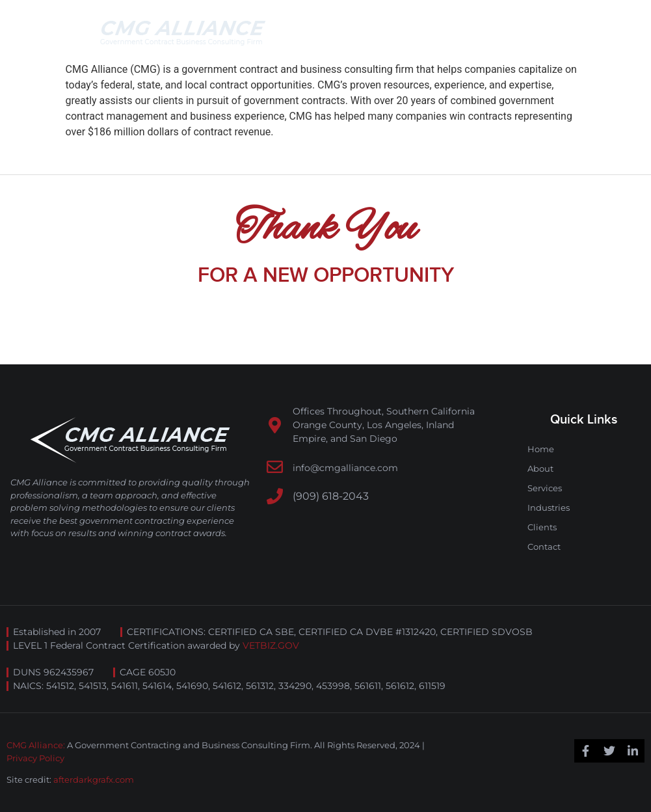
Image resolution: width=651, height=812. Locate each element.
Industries (549, 507)
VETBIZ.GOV (271, 645)
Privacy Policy (35, 758)
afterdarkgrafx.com (94, 779)
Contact (544, 547)
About (540, 468)
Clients (542, 527)
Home (541, 449)
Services (545, 488)
